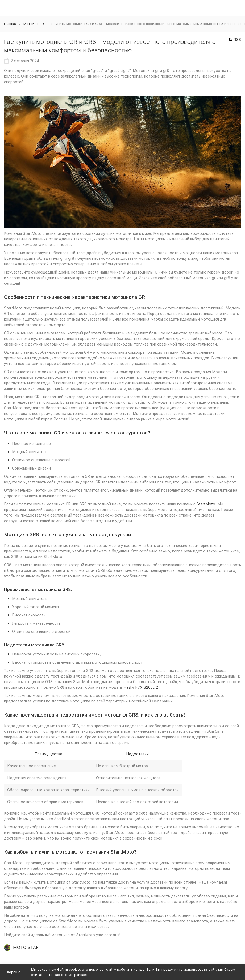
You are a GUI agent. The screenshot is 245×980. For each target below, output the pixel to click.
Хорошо (14, 972)
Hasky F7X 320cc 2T (142, 687)
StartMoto (206, 504)
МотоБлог (32, 24)
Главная (10, 24)
